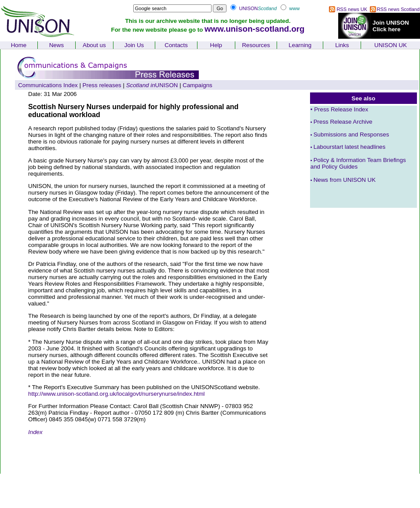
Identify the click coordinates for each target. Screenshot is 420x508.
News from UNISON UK (345, 180)
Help (216, 45)
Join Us (134, 45)
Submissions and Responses (350, 134)
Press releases (102, 85)
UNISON (152, 85)
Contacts (176, 45)
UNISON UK (391, 45)
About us (94, 45)
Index (35, 432)
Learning (300, 45)
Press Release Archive (341, 122)
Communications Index (48, 85)
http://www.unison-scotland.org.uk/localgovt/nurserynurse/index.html (117, 394)
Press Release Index (341, 109)
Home (19, 45)
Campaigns (197, 85)
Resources (256, 45)
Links (342, 45)
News (57, 45)
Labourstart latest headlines (348, 147)
